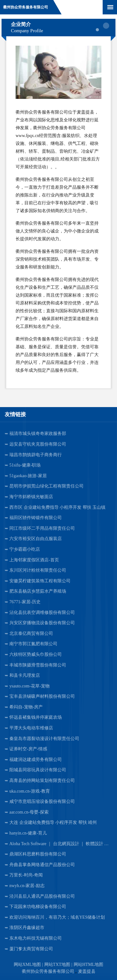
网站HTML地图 (89, 965)
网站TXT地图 (57, 965)
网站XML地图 (27, 965)
